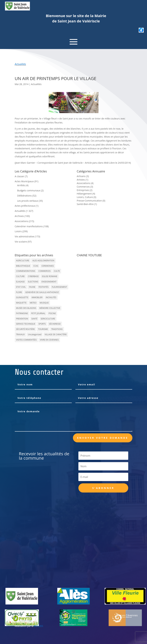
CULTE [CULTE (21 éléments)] (57, 271)
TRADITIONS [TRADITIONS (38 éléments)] (57, 329)
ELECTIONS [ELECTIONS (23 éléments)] (33, 282)
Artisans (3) (83, 176)
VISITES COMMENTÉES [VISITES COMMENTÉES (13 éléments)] (26, 340)
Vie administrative (24, 236)
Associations (22, 221)
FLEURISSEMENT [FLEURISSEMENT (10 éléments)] (59, 287)
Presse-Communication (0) (91, 201)
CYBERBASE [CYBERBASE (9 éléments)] (33, 276)
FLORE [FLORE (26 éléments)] (19, 292)
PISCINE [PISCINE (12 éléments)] (52, 313)
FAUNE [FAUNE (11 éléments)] (32, 287)
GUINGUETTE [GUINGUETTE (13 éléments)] (22, 297)
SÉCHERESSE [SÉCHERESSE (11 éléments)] (55, 324)
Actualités (20, 64)
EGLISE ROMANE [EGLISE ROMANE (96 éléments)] (49, 276)
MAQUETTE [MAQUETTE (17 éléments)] (21, 303)
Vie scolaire (21, 242)
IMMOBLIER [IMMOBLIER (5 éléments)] (37, 297)
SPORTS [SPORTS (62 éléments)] (42, 324)
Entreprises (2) (85, 190)
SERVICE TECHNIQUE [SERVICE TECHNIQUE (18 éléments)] (26, 324)
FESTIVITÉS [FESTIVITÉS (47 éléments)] (44, 287)
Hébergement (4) (86, 194)
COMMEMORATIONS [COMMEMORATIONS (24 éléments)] (26, 271)
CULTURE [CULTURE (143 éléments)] (20, 276)
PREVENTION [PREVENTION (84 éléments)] (22, 319)
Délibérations (24, 196)
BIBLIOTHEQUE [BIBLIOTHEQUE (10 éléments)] (23, 266)
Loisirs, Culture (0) (86, 197)
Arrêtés (21, 185)
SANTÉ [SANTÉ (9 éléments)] (34, 319)
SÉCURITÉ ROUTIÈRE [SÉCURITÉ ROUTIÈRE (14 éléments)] (25, 329)
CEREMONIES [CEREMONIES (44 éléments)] (48, 266)
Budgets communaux (29, 190)
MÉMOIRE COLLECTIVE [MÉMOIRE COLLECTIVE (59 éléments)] (50, 308)
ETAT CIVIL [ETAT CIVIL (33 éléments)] (21, 287)
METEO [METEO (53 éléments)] (33, 303)
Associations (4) (85, 183)
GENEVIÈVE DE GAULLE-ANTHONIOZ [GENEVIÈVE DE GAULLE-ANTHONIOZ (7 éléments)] (42, 292)
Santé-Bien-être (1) (87, 204)
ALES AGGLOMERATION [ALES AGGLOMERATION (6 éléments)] (43, 261)
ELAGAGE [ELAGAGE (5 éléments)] (20, 282)
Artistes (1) (82, 180)
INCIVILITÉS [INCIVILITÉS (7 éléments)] (51, 297)
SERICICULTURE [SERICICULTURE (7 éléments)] (48, 319)
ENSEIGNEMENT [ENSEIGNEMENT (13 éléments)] (49, 282)
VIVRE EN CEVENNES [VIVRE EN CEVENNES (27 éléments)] (49, 340)
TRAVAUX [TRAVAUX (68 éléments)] (20, 334)
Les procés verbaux (28, 201)
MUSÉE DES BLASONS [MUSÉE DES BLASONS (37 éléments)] (26, 308)
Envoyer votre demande (103, 438)
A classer (20, 176)
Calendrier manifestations (29, 226)
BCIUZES (38, 626)
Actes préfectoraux (25, 206)
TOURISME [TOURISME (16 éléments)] (43, 329)
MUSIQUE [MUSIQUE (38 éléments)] (44, 303)
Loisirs (18, 231)
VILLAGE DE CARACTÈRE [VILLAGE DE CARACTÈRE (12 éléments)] (56, 334)
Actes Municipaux (24, 181)
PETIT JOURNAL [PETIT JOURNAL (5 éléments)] (38, 313)
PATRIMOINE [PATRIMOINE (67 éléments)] (22, 313)
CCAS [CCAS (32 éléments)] (36, 266)
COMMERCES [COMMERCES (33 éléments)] (44, 271)
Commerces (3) (85, 187)
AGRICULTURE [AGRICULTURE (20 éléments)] (23, 261)
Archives (19, 216)
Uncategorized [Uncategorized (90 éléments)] (35, 334)
